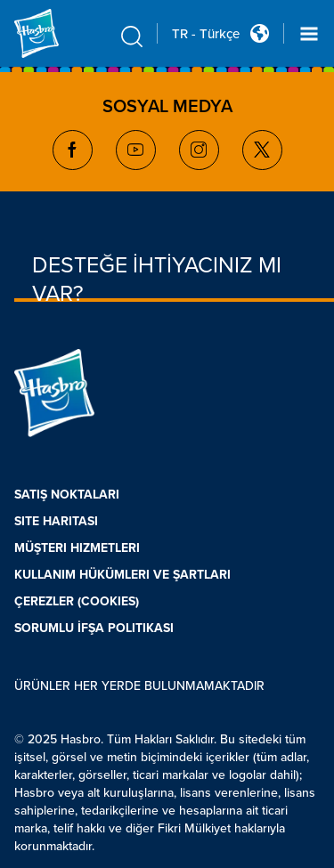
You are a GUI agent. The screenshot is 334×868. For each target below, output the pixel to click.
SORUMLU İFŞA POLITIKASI (94, 628)
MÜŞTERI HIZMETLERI (77, 548)
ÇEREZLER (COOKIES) (77, 601)
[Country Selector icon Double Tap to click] (260, 33)
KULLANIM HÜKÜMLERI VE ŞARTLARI (122, 575)
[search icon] (132, 36)
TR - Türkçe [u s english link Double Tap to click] (206, 34)
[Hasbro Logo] (57, 33)
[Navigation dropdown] (309, 34)
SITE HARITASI (56, 521)
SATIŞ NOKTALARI (67, 495)
